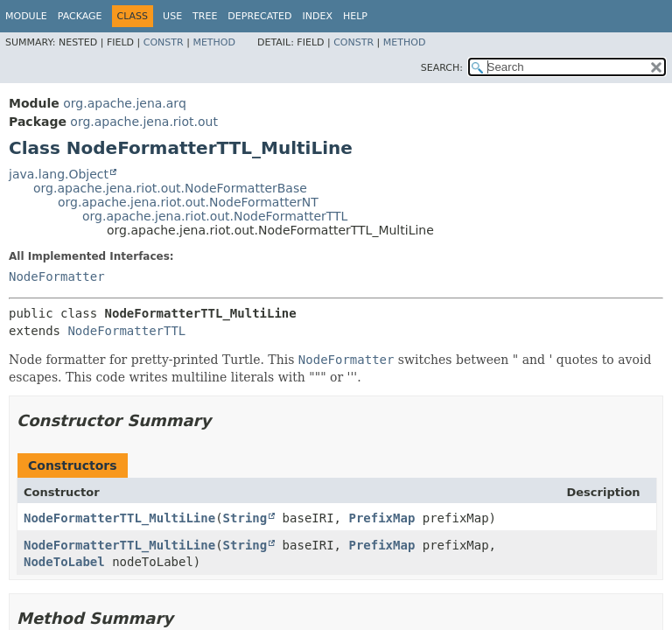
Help (355, 16)
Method (214, 42)
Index (317, 16)
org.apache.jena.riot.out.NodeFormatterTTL (215, 216)
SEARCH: (442, 68)
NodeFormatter (57, 276)
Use (172, 16)
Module (26, 16)
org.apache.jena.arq (124, 103)
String (245, 518)
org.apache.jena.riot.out (144, 122)
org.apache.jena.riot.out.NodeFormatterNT (188, 202)
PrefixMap (381, 518)
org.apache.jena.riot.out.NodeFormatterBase (170, 188)
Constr (164, 42)
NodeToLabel (64, 562)
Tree (205, 16)
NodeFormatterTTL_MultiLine (119, 518)
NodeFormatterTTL (126, 331)
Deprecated (259, 16)
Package (80, 16)
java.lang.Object (59, 174)
